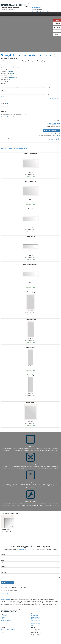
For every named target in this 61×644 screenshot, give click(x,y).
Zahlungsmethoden (30, 1)
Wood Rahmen (35, 625)
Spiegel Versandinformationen (54, 139)
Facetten (4, 103)
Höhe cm (4, 90)
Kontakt (37, 1)
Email (3, 560)
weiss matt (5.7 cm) (8, 530)
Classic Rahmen (35, 620)
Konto (2, 631)
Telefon (4, 566)
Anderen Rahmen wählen (8, 117)
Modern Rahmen (36, 622)
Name (3, 554)
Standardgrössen (55, 98)
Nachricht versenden (8, 583)
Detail (56, 34)
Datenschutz (13, 1)
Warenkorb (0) (37, 8)
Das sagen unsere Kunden (8, 629)
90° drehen (5, 97)
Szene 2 (57, 24)
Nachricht (4, 572)
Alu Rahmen (34, 615)
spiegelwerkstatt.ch (6, 600)
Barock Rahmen (36, 617)
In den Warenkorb (51, 130)
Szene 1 (57, 20)
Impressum (3, 1)
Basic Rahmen (35, 619)
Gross (56, 31)
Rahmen (4, 111)
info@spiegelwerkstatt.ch (12, 11)
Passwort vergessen (45, 11)
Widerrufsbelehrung (21, 1)
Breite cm (4, 83)
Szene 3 (57, 27)
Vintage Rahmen (36, 624)
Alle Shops (42, 1)
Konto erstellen (35, 11)
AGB (8, 1)
